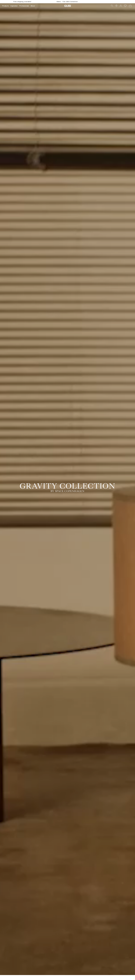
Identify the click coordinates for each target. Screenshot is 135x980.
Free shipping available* (22, 2)
